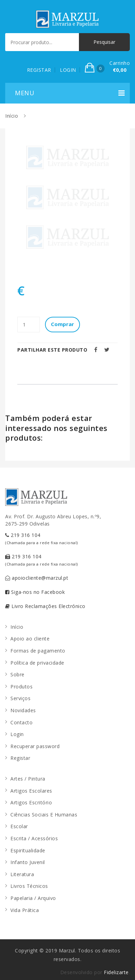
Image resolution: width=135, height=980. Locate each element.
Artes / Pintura (28, 779)
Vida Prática (25, 910)
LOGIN (68, 70)
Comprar (62, 324)
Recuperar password (35, 746)
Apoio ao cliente (30, 639)
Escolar (19, 826)
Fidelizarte (116, 972)
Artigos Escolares (31, 791)
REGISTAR (39, 70)
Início (12, 116)
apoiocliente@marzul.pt (37, 578)
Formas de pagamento (38, 651)
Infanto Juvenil (28, 862)
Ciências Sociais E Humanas (44, 815)
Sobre (17, 674)
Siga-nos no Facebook (35, 592)
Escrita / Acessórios (34, 838)
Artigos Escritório (31, 802)
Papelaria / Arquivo (33, 898)
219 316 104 (42, 538)
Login (17, 734)
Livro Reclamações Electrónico (45, 606)
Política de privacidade (37, 663)
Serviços (20, 698)
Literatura (22, 874)
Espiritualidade (28, 850)
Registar (20, 758)
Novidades (23, 710)
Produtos (21, 687)
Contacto (21, 722)
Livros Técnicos (29, 886)
